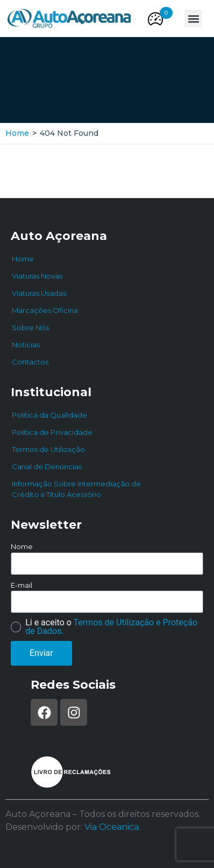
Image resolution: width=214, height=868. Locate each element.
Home (17, 133)
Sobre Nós (30, 327)
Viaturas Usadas (39, 293)
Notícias (26, 345)
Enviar (41, 653)
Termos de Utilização (48, 449)
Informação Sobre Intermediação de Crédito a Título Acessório (76, 489)
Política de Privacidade (52, 432)
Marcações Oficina (45, 310)
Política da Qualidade (49, 415)
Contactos (30, 362)
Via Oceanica (112, 827)
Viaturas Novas (37, 276)
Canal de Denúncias (47, 466)
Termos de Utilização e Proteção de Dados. (111, 627)
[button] (166, 13)
